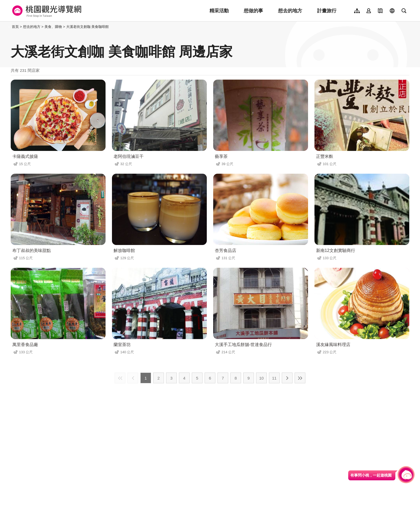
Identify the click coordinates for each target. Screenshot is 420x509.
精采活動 (219, 11)
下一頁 (287, 378)
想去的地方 (290, 11)
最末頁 (300, 378)
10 (262, 378)
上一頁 (133, 378)
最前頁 (120, 378)
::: (9, 27)
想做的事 (253, 11)
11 (274, 378)
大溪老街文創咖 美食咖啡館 (88, 27)
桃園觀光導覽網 (46, 11)
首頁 (15, 27)
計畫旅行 (327, 11)
